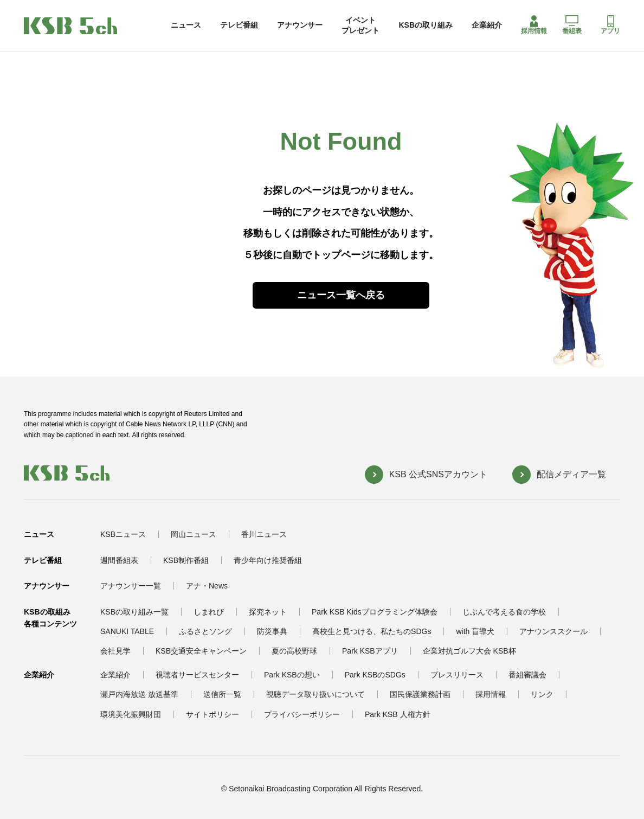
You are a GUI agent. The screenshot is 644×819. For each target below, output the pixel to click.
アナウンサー (300, 25)
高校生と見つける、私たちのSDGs (372, 631)
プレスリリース (457, 675)
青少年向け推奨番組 (268, 560)
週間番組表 (119, 560)
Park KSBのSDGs (375, 675)
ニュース (186, 25)
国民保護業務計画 (420, 694)
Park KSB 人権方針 (398, 714)
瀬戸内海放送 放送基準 (139, 694)
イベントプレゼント (360, 25)
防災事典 (272, 631)
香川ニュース (264, 534)
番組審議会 (527, 675)
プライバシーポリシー (302, 714)
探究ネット (268, 612)
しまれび (209, 612)
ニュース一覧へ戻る (341, 295)
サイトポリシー (212, 714)
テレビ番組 (239, 25)
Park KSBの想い (292, 675)
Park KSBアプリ (370, 651)
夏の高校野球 (294, 651)
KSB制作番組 (186, 560)
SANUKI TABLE (127, 631)
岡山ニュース (194, 534)
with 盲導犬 (475, 631)
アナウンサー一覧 (131, 586)
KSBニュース (123, 534)
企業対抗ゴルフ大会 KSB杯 (469, 651)
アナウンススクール (553, 631)
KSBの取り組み (426, 25)
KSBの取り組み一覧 (134, 612)
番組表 (572, 25)
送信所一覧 (222, 694)
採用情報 (534, 25)
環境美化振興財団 (131, 714)
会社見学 (115, 651)
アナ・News (207, 586)
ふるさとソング (205, 631)
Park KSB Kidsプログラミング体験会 (375, 612)
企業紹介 (487, 25)
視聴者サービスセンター (197, 675)
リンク (542, 694)
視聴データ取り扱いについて (315, 694)
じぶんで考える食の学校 (504, 612)
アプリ (610, 25)
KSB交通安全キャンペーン (201, 651)
